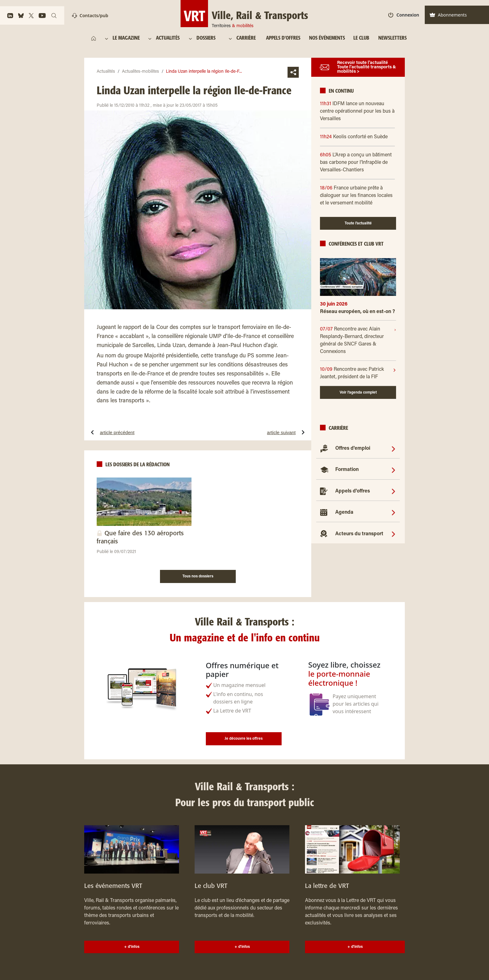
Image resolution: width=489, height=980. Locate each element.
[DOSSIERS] (209, 38)
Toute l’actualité (358, 223)
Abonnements (448, 15)
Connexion (404, 15)
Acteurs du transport (359, 534)
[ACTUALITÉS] (168, 38)
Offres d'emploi (353, 448)
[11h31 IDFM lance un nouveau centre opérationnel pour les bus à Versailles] (358, 111)
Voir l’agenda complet (358, 393)
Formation (347, 470)
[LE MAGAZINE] (127, 38)
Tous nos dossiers (198, 576)
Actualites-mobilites (140, 72)
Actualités (106, 72)
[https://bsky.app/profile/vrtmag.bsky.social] (21, 16)
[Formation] (393, 470)
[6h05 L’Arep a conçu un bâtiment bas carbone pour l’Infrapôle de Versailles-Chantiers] (358, 163)
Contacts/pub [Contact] (90, 15)
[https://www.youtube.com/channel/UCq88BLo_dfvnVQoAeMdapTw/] (42, 16)
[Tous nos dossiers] (198, 576)
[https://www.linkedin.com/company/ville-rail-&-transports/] (10, 16)
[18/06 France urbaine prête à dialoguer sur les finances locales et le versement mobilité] (358, 196)
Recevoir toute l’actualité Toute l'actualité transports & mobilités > (367, 67)
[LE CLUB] (361, 38)
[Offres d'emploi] (393, 448)
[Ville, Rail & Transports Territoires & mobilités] (244, 14)
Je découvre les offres (244, 739)
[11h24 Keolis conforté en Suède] (358, 137)
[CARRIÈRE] (247, 38)
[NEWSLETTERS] (392, 38)
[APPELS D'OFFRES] (283, 38)
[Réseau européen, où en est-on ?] (358, 314)
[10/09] (356, 373)
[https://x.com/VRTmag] (31, 16)
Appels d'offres (353, 491)
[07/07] (357, 341)
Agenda (344, 512)
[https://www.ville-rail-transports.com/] (94, 38)
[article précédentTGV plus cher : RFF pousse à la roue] (136, 432)
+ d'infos (132, 947)
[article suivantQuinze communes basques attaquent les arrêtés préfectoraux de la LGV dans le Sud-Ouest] (259, 432)
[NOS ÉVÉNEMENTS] (327, 38)
